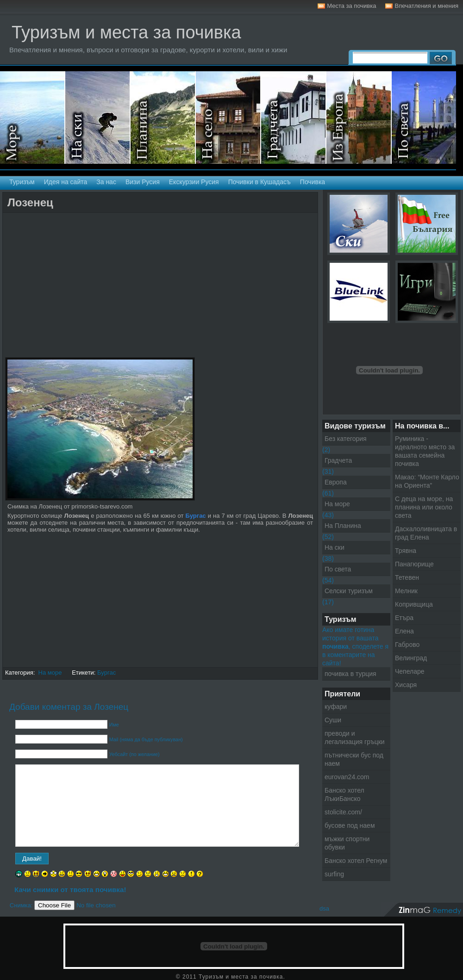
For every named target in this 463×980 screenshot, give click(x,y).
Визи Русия (143, 182)
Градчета (338, 460)
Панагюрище (414, 564)
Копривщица (414, 604)
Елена (404, 631)
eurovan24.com (347, 777)
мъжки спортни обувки (347, 843)
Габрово (407, 645)
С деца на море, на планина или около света (424, 507)
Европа (336, 482)
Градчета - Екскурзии (294, 118)
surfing (334, 874)
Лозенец (30, 202)
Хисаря (406, 685)
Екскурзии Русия (194, 182)
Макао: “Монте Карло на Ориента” (427, 481)
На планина (163, 118)
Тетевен (407, 577)
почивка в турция (350, 674)
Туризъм (22, 182)
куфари (336, 707)
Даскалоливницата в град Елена (426, 533)
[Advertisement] (113, 221)
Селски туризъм (228, 118)
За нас (106, 182)
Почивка (313, 182)
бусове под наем (350, 825)
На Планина (343, 526)
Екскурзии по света (424, 118)
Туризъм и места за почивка (126, 32)
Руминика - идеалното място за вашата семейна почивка (425, 451)
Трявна (406, 551)
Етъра (404, 618)
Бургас (106, 673)
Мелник (406, 591)
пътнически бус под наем (354, 759)
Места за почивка (351, 6)
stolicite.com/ (343, 812)
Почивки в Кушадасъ (260, 182)
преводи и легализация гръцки (355, 738)
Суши (333, 720)
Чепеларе (410, 671)
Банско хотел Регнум (356, 861)
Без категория (346, 439)
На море (33, 118)
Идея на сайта (66, 182)
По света (338, 569)
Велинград (411, 658)
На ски (98, 118)
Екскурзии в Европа (359, 118)
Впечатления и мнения (426, 6)
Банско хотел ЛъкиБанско (344, 794)
